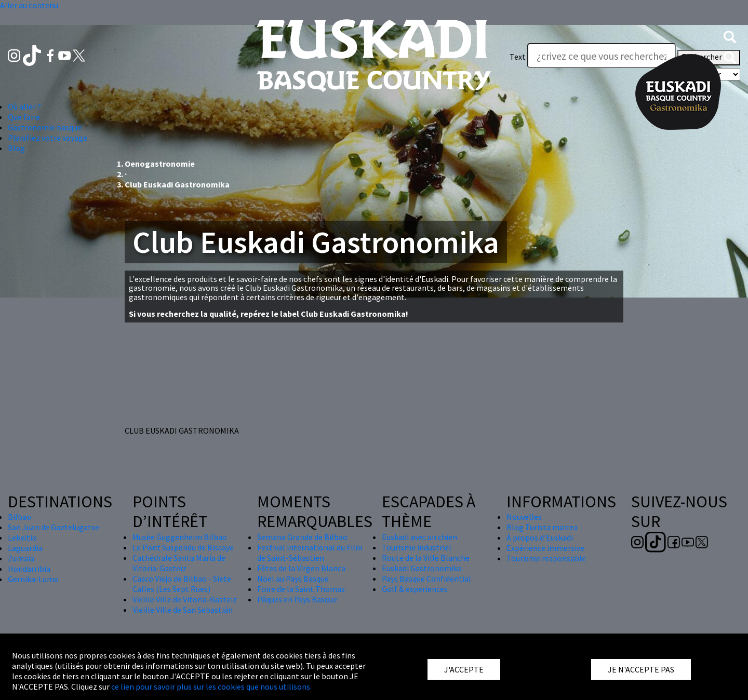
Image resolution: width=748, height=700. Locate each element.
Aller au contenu (29, 5)
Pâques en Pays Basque (297, 599)
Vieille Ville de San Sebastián (183, 610)
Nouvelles (524, 517)
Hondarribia (29, 569)
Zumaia (21, 558)
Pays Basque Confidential (426, 578)
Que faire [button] (24, 117)
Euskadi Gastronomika (422, 568)
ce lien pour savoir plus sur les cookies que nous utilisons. (211, 686)
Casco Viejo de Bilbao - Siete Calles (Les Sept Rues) (182, 584)
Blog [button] (16, 148)
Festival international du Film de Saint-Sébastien (310, 553)
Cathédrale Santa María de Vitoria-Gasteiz (179, 563)
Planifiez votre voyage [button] (48, 138)
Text (518, 57)
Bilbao (19, 517)
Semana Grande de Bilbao (302, 537)
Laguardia (25, 548)
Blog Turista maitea (542, 527)
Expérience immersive (545, 548)
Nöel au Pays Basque (293, 578)
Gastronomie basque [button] (45, 127)
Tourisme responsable (546, 558)
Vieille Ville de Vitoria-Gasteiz (185, 599)
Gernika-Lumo (33, 579)
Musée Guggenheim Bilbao (180, 537)
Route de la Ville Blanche (426, 558)
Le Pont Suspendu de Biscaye (183, 547)
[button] (730, 36)
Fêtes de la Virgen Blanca (301, 568)
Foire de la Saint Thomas (301, 589)
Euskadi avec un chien (419, 537)
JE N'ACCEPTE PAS (641, 669)
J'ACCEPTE (464, 669)
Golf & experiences (415, 589)
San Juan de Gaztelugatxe (54, 527)
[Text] (602, 56)
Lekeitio (22, 537)
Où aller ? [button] (24, 106)
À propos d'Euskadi (540, 537)
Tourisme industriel (417, 547)
